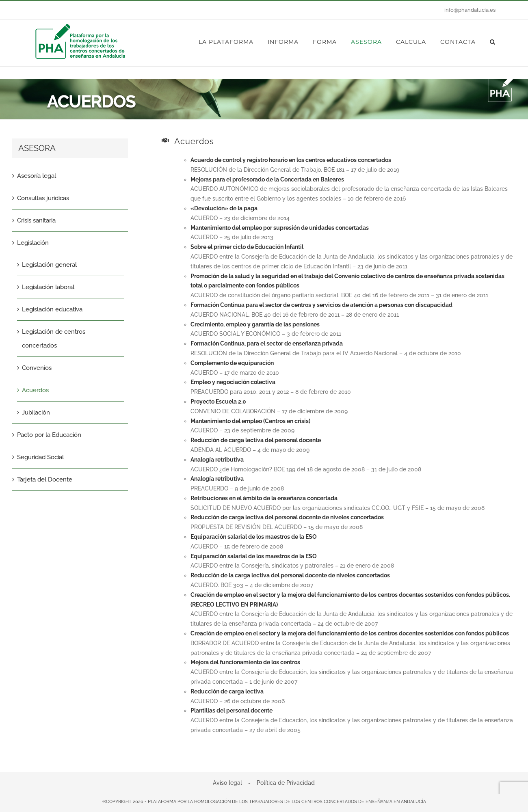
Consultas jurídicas (43, 198)
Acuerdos (35, 390)
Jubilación (36, 412)
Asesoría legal (37, 176)
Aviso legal (227, 783)
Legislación (33, 243)
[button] (493, 42)
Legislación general (49, 265)
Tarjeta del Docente (45, 479)
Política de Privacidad (286, 783)
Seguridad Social (40, 457)
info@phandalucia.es (470, 10)
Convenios (37, 368)
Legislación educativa (52, 309)
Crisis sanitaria (36, 220)
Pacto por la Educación (49, 435)
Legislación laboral (48, 287)
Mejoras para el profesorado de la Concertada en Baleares (267, 179)
